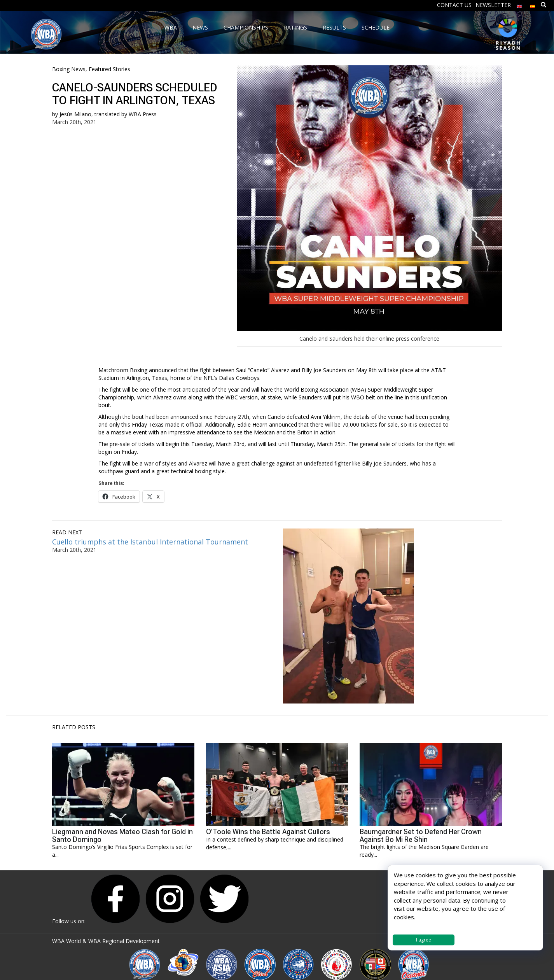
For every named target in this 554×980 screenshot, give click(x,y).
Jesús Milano (75, 114)
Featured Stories (109, 69)
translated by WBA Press (126, 114)
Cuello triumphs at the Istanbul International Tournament (150, 542)
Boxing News (69, 69)
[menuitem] (519, 4)
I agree (424, 940)
